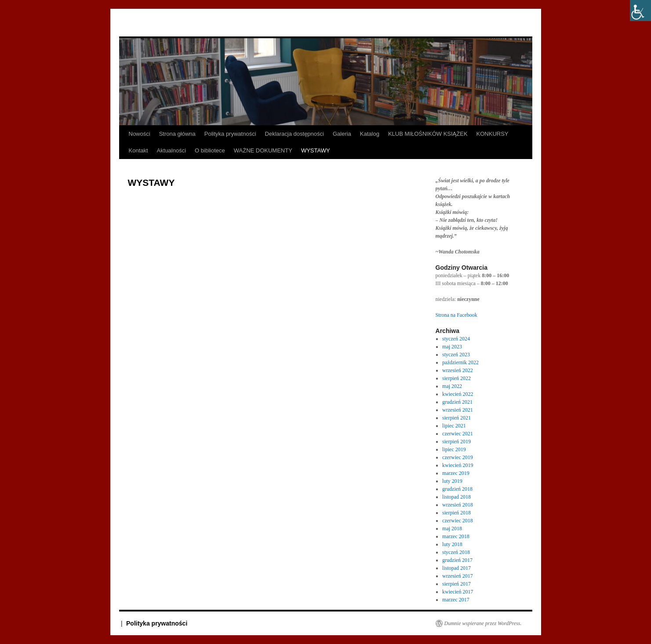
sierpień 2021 (456, 418)
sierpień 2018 (456, 513)
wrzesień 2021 (458, 410)
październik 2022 (460, 362)
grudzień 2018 (457, 489)
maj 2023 (452, 347)
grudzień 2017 (457, 560)
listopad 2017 (456, 568)
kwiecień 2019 (458, 465)
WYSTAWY (316, 150)
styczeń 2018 (456, 552)
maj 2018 (452, 528)
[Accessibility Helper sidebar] (640, 11)
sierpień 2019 (456, 441)
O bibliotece (210, 150)
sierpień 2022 (456, 378)
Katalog (370, 134)
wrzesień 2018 (458, 505)
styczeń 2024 (456, 339)
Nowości (140, 134)
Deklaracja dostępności (295, 134)
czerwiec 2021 (458, 434)
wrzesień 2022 (458, 370)
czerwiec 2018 (458, 521)
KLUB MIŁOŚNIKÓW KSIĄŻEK (428, 134)
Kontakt (138, 150)
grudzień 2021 (457, 402)
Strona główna (177, 134)
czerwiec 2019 (458, 457)
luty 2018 (452, 544)
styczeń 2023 (456, 355)
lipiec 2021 (454, 426)
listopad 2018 (456, 497)
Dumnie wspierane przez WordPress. (483, 623)
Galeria (342, 134)
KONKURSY (493, 134)
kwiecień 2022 (458, 394)
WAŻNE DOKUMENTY (263, 150)
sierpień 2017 (456, 584)
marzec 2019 (456, 473)
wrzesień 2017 (458, 576)
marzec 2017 (456, 600)
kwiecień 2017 (458, 592)
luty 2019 (452, 481)
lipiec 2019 (454, 449)
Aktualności (171, 150)
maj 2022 (452, 386)
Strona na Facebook (456, 315)
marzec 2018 (456, 536)
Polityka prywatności (230, 134)
